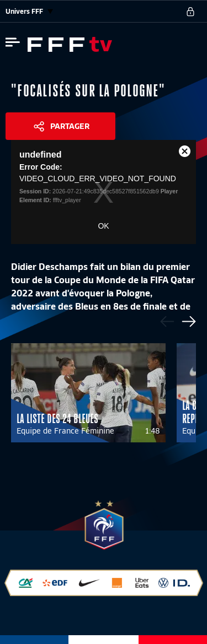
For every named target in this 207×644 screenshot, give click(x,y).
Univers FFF (29, 11)
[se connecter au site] (190, 12)
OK (103, 226)
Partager (70, 126)
